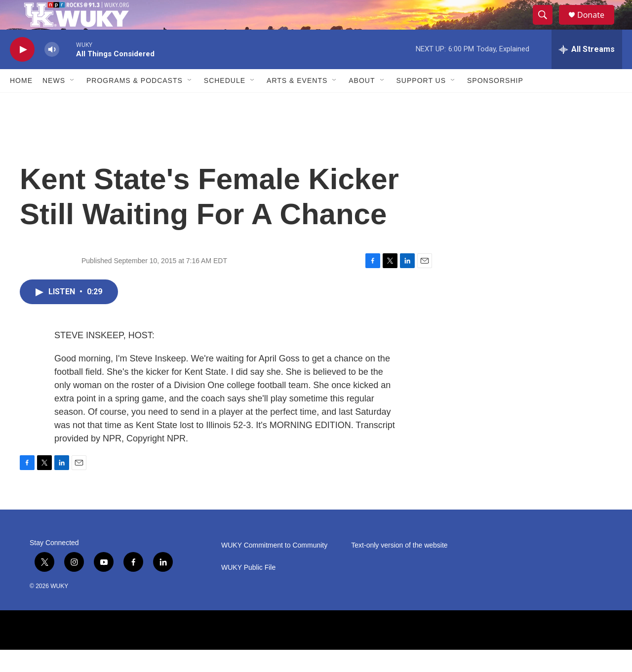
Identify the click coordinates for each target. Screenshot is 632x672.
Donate (597, 26)
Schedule (225, 103)
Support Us (421, 103)
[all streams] (587, 72)
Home (21, 103)
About (362, 103)
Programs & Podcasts (135, 103)
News (54, 103)
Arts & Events (297, 103)
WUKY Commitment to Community (274, 568)
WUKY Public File (248, 590)
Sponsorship (495, 103)
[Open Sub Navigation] (73, 103)
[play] (22, 72)
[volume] (52, 72)
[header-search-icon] (547, 26)
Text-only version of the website (399, 568)
